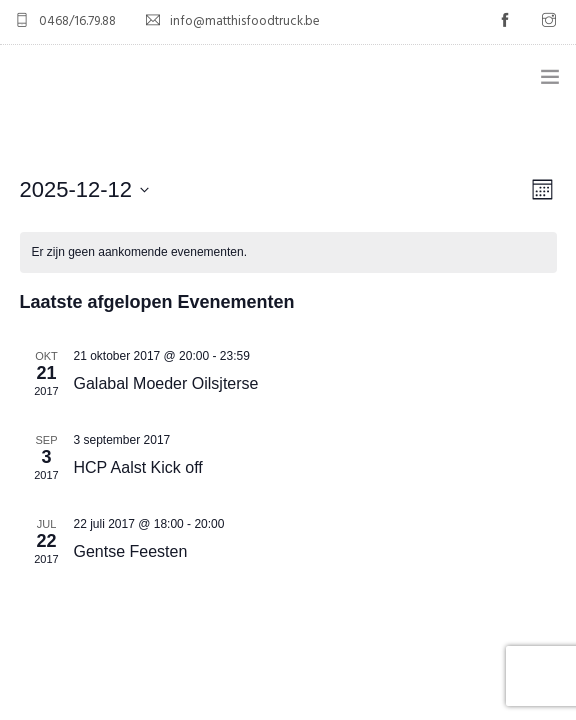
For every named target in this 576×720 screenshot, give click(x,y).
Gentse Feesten (131, 551)
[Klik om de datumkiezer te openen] (85, 189)
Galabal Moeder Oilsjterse (166, 383)
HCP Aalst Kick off (138, 467)
